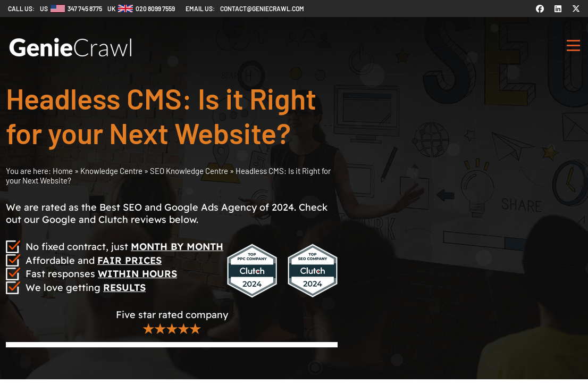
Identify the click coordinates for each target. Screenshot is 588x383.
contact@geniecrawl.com (262, 9)
